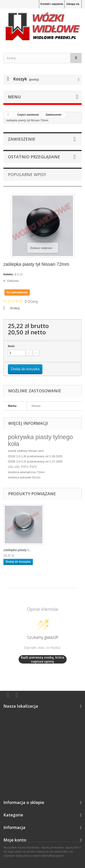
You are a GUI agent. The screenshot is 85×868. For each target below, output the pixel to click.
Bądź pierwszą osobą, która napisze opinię (42, 659)
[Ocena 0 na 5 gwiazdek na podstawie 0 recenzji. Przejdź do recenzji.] (21, 301)
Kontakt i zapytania (52, 4)
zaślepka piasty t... (17, 550)
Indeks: (9, 274)
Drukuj (15, 308)
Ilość (11, 346)
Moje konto (15, 840)
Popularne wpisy (27, 174)
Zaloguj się (73, 4)
